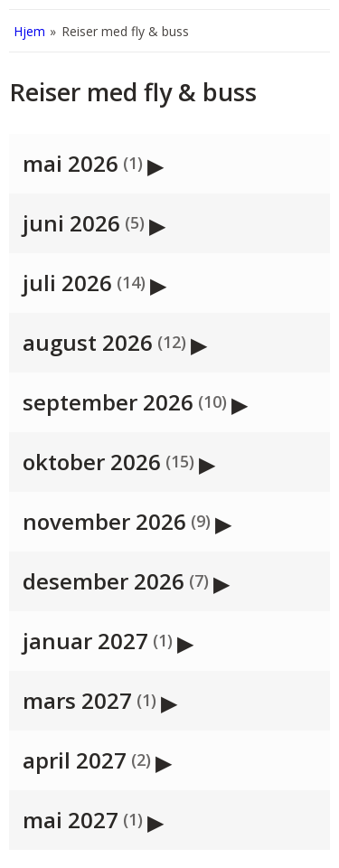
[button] (169, 164)
